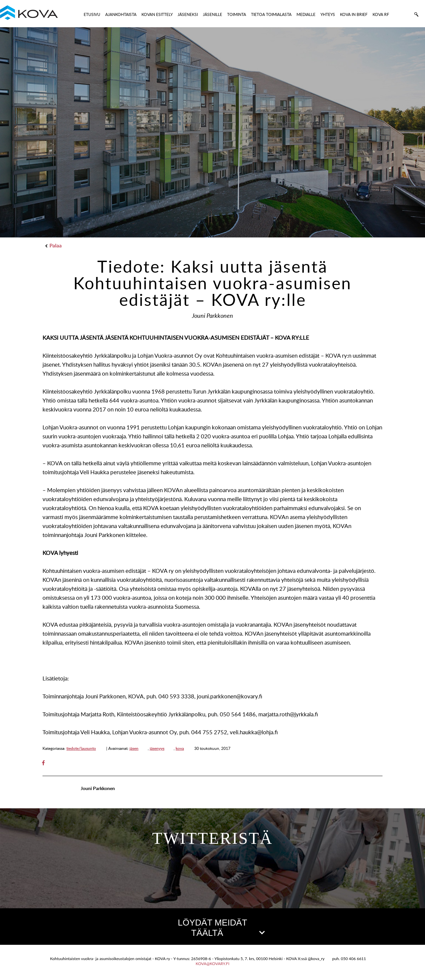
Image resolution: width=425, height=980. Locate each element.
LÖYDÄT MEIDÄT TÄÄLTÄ (221, 928)
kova (180, 748)
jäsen (134, 748)
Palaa (54, 246)
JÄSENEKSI (188, 14)
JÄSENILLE (212, 14)
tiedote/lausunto (81, 748)
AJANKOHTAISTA (121, 14)
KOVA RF (381, 14)
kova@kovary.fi (212, 964)
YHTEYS (328, 14)
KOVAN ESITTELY (157, 14)
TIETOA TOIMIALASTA (271, 14)
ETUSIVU (92, 14)
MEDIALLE (306, 14)
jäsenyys (157, 748)
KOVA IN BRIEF (354, 14)
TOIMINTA (237, 14)
